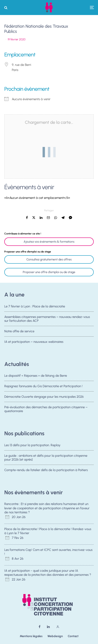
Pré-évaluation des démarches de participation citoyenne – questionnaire (46, 410)
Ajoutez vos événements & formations (49, 242)
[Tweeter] (34, 218)
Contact (73, 636)
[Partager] (27, 218)
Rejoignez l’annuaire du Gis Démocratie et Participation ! (43, 386)
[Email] (48, 218)
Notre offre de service (19, 331)
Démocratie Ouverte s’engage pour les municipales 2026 (44, 397)
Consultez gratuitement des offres (49, 259)
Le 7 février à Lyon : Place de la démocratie (35, 306)
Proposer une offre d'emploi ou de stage (49, 272)
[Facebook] (40, 627)
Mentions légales (31, 636)
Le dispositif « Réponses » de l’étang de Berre (36, 376)
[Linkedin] (48, 627)
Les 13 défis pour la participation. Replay (32, 445)
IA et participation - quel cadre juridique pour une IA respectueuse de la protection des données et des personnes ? (48, 573)
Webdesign (55, 636)
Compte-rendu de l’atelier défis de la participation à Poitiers (46, 470)
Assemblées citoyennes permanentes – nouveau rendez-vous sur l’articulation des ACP (47, 319)
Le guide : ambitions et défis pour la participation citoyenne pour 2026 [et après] (46, 458)
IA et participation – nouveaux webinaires (34, 343)
